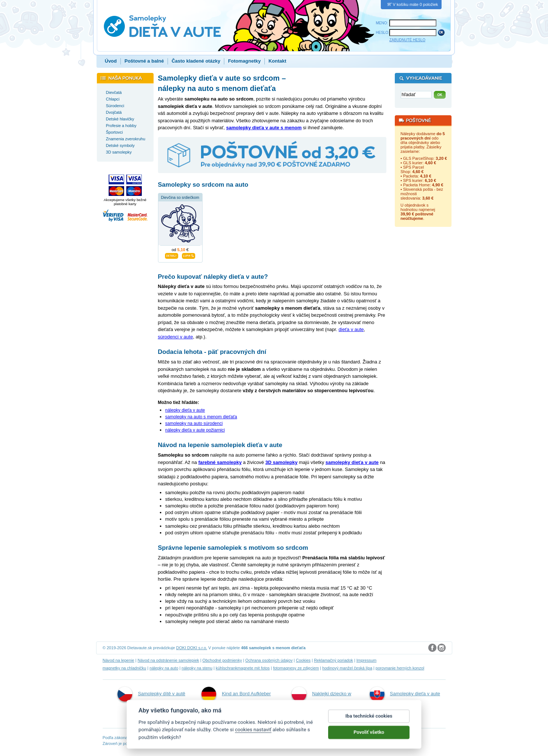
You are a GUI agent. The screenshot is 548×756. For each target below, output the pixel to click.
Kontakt (277, 61)
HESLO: (383, 33)
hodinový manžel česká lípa (347, 668)
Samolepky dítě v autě (151, 694)
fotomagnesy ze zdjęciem (296, 668)
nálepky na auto (164, 668)
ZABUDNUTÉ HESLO (407, 40)
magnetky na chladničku (125, 668)
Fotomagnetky (244, 61)
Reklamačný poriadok (333, 660)
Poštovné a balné (144, 61)
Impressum (367, 660)
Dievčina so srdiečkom (180, 198)
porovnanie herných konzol (400, 668)
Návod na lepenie (119, 660)
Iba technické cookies (369, 723)
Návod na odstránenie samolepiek (168, 660)
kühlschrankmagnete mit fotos (243, 668)
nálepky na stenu (197, 668)
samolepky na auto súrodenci (194, 423)
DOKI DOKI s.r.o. (192, 648)
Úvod (111, 61)
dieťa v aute (351, 329)
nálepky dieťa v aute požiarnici (195, 430)
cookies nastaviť (253, 736)
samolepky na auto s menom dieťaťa (201, 417)
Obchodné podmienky (222, 660)
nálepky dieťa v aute (185, 410)
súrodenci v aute (175, 337)
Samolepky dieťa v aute (405, 694)
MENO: (382, 23)
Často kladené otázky (196, 61)
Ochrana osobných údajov (269, 660)
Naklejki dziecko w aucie (321, 702)
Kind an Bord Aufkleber (236, 694)
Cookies (303, 660)
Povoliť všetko (369, 739)
